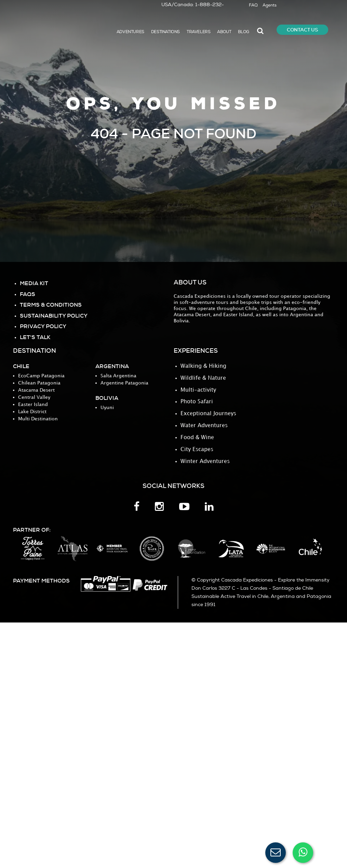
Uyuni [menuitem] (107, 408)
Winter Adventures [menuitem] (205, 459)
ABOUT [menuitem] (224, 32)
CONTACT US (302, 30)
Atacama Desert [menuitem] (36, 390)
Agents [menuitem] (270, 5)
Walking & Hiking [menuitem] (203, 366)
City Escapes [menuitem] (197, 447)
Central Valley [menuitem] (34, 397)
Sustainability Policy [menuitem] (54, 315)
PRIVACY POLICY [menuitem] (43, 326)
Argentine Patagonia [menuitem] (124, 383)
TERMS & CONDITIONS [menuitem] (51, 305)
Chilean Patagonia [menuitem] (39, 383)
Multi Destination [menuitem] (38, 419)
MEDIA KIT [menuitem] (34, 283)
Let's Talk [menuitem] (35, 336)
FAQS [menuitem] (28, 294)
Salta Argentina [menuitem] (118, 376)
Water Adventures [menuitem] (204, 424)
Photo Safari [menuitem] (197, 401)
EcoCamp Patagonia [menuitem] (41, 376)
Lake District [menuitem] (32, 412)
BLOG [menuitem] (243, 32)
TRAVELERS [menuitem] (198, 32)
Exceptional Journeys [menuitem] (208, 413)
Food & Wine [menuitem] (197, 436)
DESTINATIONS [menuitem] (165, 32)
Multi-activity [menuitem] (198, 389)
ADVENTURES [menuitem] (130, 32)
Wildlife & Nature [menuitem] (203, 378)
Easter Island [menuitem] (33, 404)
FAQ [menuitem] (253, 5)
